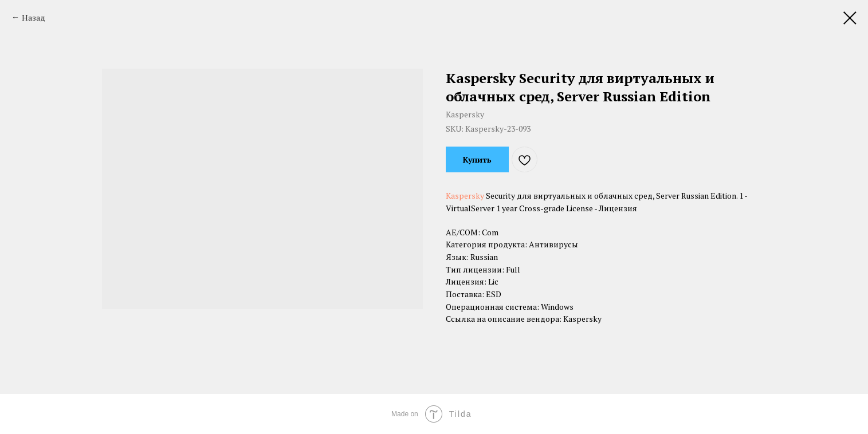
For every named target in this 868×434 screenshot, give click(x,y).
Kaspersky (465, 196)
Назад (34, 17)
